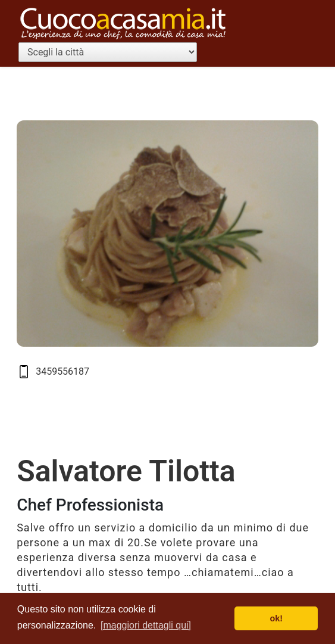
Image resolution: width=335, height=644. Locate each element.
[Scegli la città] (108, 52)
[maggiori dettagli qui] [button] (146, 625)
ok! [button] (276, 618)
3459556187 (62, 371)
